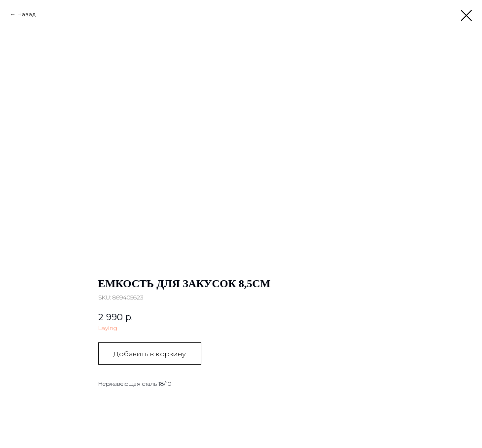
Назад (26, 14)
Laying (108, 328)
